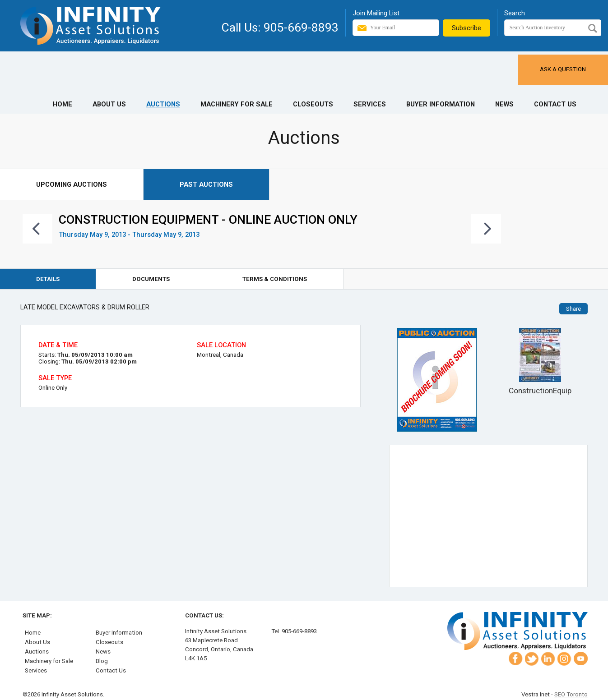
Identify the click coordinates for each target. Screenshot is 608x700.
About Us (109, 104)
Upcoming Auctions (72, 184)
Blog (102, 661)
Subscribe (466, 28)
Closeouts (313, 104)
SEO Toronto (571, 694)
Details (48, 279)
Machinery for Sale (237, 104)
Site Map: (37, 615)
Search (515, 13)
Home (63, 104)
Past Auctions (206, 184)
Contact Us (555, 104)
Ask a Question (563, 69)
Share (573, 309)
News (504, 104)
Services (370, 104)
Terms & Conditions (275, 279)
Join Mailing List (376, 13)
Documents (151, 279)
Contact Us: (204, 615)
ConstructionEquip (540, 362)
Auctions (163, 104)
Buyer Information (441, 104)
